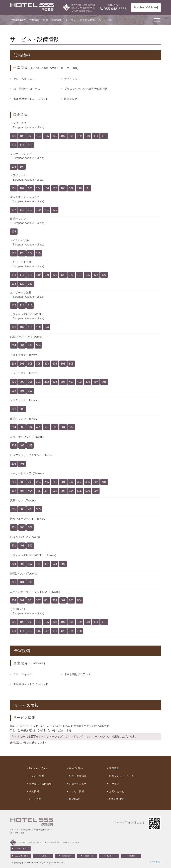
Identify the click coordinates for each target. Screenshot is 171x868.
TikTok (132, 856)
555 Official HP (22, 856)
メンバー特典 (37, 776)
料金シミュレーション (122, 776)
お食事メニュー (78, 784)
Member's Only (38, 768)
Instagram (66, 856)
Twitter (110, 856)
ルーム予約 (105, 20)
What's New (18, 20)
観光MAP (74, 799)
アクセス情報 (87, 20)
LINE (44, 856)
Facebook (88, 856)
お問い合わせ (117, 791)
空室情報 (34, 20)
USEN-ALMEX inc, (33, 863)
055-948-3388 (17, 833)
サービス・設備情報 (40, 784)
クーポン (70, 20)
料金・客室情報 (52, 20)
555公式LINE (117, 799)
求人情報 (34, 791)
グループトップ (22, 848)
